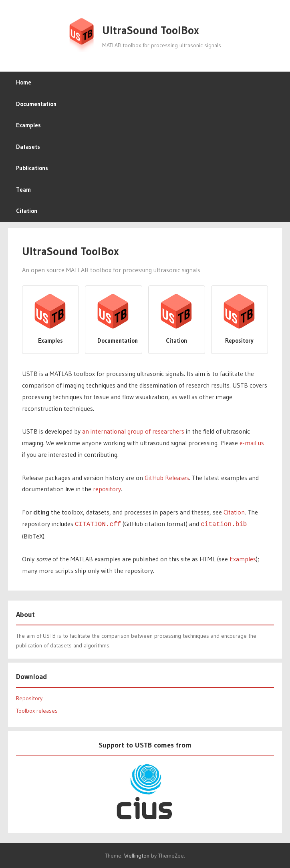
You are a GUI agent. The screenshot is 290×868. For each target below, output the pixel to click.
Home (24, 82)
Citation (27, 211)
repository (107, 489)
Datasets (28, 147)
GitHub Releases (167, 478)
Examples (28, 125)
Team (23, 190)
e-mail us (252, 443)
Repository (29, 697)
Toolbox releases (37, 710)
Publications (32, 168)
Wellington (137, 855)
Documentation (36, 104)
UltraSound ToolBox (151, 30)
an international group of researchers (133, 431)
